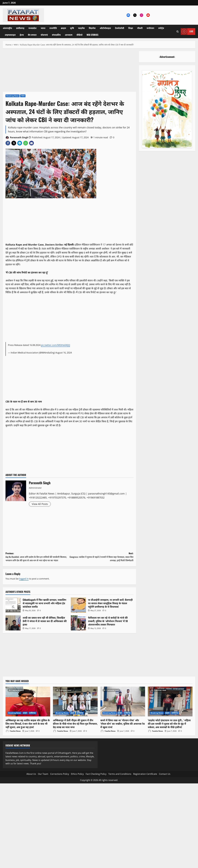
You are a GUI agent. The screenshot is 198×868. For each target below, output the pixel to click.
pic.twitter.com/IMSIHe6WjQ (55, 345)
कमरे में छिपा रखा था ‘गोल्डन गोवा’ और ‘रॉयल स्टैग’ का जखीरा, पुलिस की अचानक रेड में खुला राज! (123, 724)
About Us (31, 774)
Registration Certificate (145, 774)
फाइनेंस (81, 28)
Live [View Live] (187, 32)
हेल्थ (22, 35)
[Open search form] (178, 32)
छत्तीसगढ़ (20, 28)
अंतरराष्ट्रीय (7, 28)
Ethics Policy (77, 774)
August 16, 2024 (64, 353)
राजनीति (53, 28)
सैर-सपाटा (32, 35)
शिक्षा (131, 28)
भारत (43, 28)
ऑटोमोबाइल (105, 28)
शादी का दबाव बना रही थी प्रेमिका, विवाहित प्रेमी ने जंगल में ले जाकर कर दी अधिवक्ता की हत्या (13, 623)
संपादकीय (56, 35)
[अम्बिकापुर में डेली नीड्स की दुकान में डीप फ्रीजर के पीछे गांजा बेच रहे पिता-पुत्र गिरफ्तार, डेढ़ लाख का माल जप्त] (75, 701)
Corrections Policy (60, 774)
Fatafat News (13, 731)
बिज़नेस (92, 28)
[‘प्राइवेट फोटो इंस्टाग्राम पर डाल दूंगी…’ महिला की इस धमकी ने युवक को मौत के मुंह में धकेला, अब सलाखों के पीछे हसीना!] (170, 701)
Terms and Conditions (120, 774)
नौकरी (140, 28)
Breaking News (13, 96)
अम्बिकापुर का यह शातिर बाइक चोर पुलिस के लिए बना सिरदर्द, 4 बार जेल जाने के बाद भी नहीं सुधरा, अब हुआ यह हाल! (28, 724)
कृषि (72, 28)
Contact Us (165, 774)
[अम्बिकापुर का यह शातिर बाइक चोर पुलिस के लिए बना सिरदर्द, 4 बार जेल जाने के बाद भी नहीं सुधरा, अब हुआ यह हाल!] (28, 701)
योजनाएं (44, 35)
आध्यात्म (69, 35)
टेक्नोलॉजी (120, 28)
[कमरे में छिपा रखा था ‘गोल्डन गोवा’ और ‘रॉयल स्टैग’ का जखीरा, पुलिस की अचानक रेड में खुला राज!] (123, 701)
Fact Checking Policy (96, 774)
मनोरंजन (150, 28)
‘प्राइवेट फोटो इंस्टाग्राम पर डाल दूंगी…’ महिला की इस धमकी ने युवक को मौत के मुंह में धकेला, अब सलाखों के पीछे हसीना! (169, 724)
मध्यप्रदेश (32, 28)
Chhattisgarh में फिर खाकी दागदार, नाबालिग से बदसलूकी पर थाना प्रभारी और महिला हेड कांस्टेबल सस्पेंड (13, 605)
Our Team (43, 774)
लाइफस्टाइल (10, 35)
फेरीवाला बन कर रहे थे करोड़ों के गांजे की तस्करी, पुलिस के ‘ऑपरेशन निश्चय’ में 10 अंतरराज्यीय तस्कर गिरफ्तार (78, 623)
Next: (101, 557)
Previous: (37, 557)
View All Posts (40, 504)
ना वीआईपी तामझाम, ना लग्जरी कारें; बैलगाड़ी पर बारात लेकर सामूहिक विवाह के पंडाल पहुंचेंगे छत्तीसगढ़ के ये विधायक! (78, 605)
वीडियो (80, 35)
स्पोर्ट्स (161, 28)
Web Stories (92, 35)
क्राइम (63, 28)
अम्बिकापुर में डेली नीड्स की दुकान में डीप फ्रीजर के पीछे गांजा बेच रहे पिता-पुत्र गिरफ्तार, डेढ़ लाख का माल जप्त (75, 724)
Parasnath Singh (17, 138)
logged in (24, 579)
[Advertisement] (69, 71)
